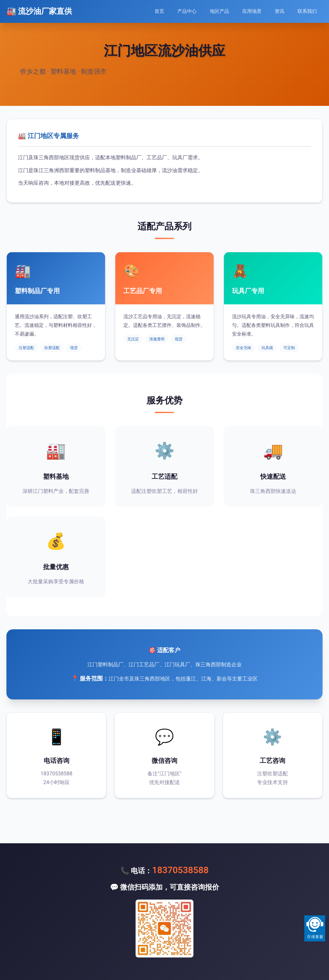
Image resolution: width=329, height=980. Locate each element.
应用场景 (252, 11)
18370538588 (180, 870)
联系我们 (307, 11)
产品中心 (187, 11)
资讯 (280, 11)
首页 (159, 11)
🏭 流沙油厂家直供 (39, 11)
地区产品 (219, 11)
